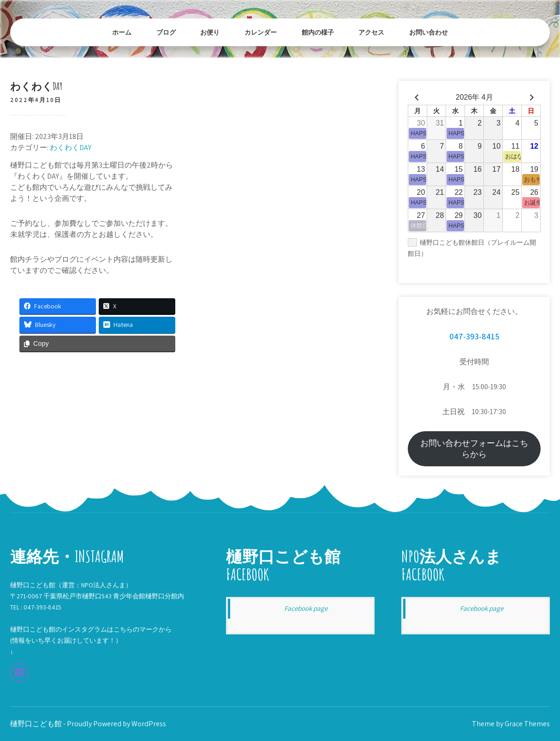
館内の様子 (318, 32)
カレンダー (261, 32)
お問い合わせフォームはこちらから (474, 449)
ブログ (166, 32)
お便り (210, 32)
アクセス (371, 32)
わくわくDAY (71, 148)
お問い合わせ (429, 32)
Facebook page (306, 608)
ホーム (122, 32)
